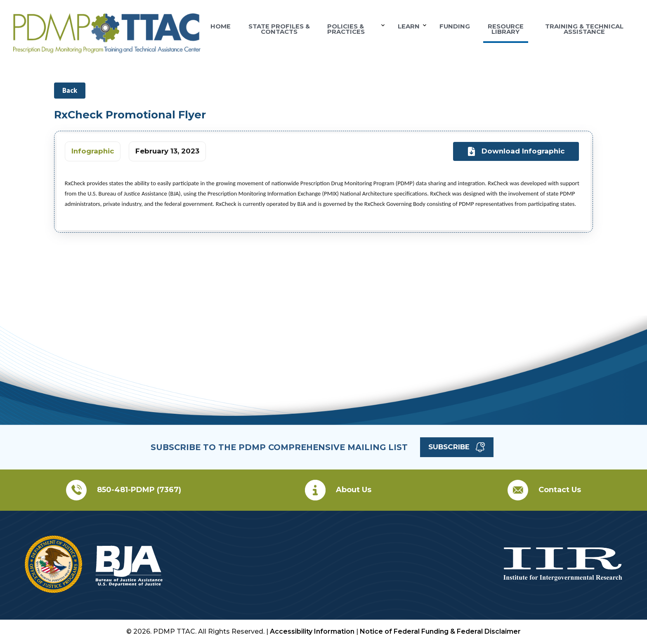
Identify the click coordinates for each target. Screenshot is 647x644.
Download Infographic (516, 152)
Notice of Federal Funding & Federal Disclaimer (440, 631)
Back (70, 90)
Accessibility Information (312, 631)
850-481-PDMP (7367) (139, 490)
